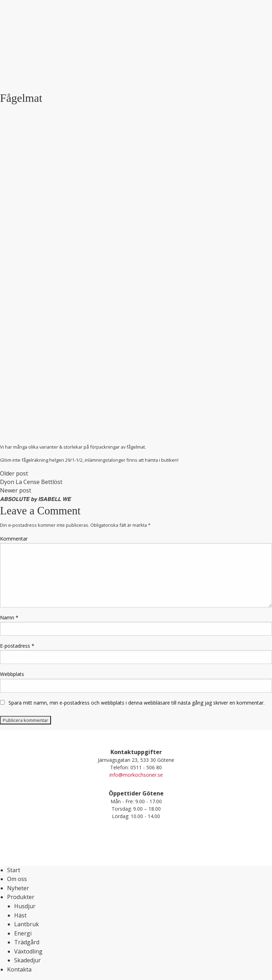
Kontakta (19, 969)
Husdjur (25, 906)
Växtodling (28, 951)
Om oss (17, 879)
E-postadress (17, 646)
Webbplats (12, 674)
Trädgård (27, 942)
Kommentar (14, 539)
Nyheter (18, 888)
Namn (9, 617)
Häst (20, 915)
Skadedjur (27, 960)
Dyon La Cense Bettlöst (31, 482)
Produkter (21, 897)
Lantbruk (27, 924)
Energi (23, 933)
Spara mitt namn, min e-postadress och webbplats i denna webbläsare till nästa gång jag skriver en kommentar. (137, 703)
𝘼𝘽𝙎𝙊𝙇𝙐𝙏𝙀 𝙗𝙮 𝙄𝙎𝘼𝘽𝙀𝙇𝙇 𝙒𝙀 (35, 499)
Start (14, 870)
